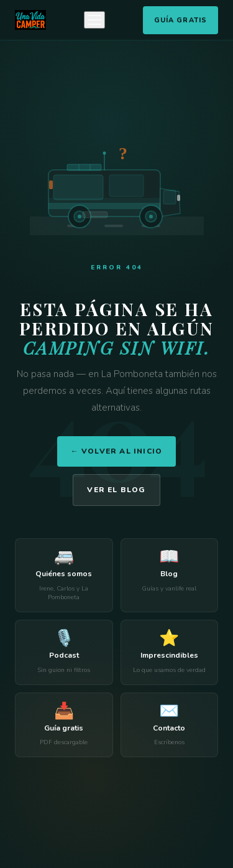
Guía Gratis (180, 20)
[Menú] (94, 20)
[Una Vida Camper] (30, 20)
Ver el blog (116, 490)
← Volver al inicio (117, 451)
